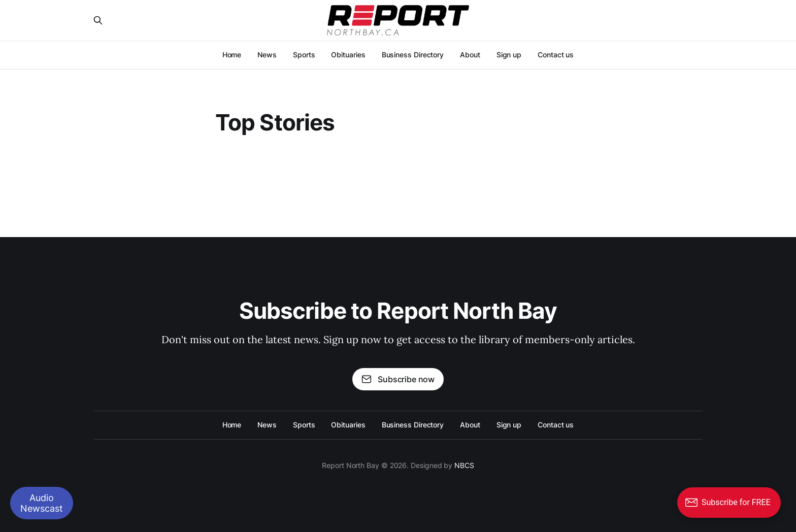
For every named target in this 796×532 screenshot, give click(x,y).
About (470, 55)
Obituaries (348, 55)
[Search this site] (98, 20)
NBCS (464, 465)
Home (232, 55)
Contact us (556, 55)
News (267, 55)
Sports (304, 55)
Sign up (509, 55)
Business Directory (413, 55)
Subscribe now (398, 379)
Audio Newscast (42, 503)
